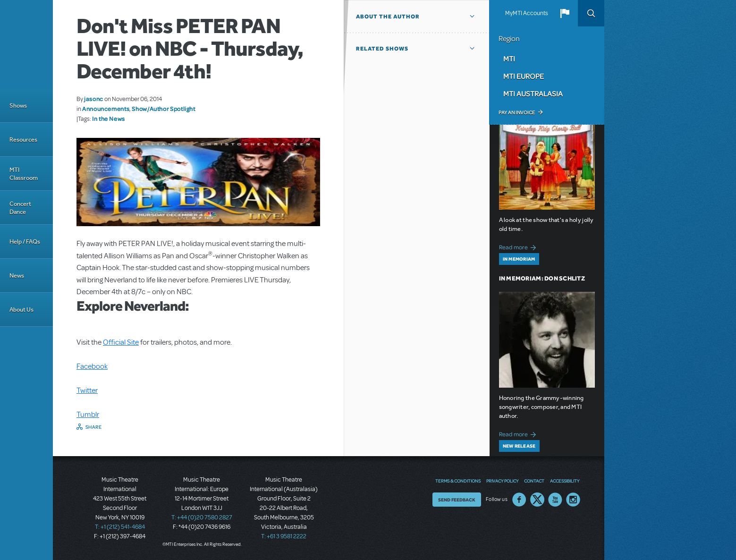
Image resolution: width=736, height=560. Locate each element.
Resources (23, 140)
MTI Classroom (24, 174)
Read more (519, 246)
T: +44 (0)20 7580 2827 (202, 518)
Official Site (121, 342)
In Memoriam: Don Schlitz (542, 278)
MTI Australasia (533, 93)
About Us (21, 310)
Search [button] (591, 13)
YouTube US (555, 500)
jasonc (94, 99)
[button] (565, 13)
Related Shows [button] (382, 49)
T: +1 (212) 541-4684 (120, 527)
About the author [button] (388, 17)
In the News (109, 119)
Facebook (92, 366)
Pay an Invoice (517, 112)
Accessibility (565, 481)
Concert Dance (20, 208)
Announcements (106, 109)
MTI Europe (524, 76)
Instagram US (573, 500)
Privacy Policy (502, 481)
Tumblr (88, 415)
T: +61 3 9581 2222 (284, 536)
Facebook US (519, 500)
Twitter (87, 390)
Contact (534, 481)
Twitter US (537, 500)
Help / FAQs (25, 242)
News (17, 276)
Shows (18, 106)
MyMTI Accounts (527, 13)
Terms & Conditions (458, 481)
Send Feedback (457, 500)
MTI (509, 59)
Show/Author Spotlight (163, 109)
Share (94, 427)
